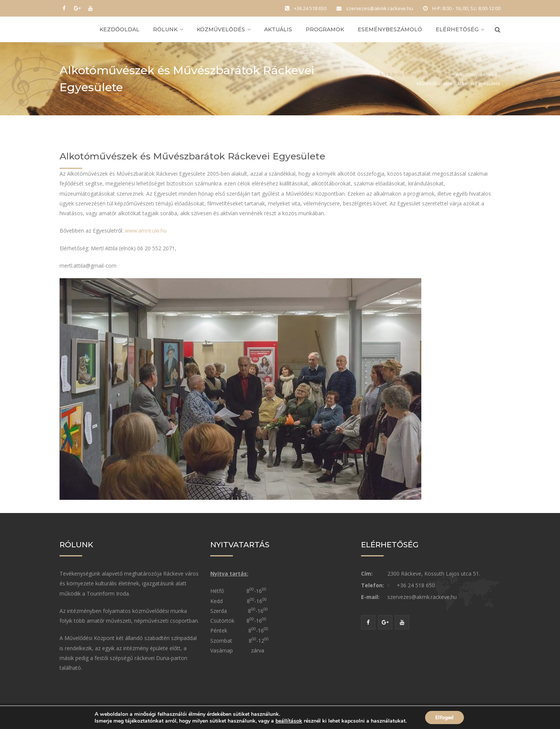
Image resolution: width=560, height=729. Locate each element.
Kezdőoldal (119, 31)
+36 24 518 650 (416, 589)
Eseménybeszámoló (390, 31)
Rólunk (165, 31)
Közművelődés (221, 31)
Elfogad (444, 717)
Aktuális (278, 31)
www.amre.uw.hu (146, 234)
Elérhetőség (457, 31)
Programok (325, 31)
